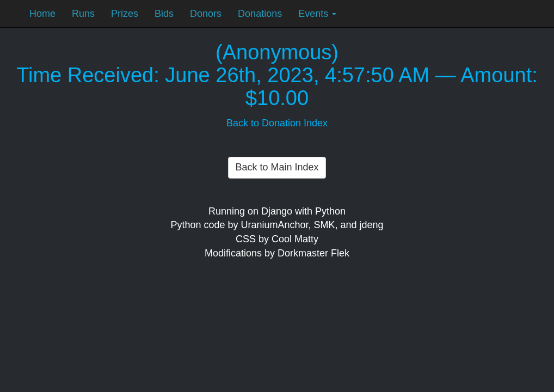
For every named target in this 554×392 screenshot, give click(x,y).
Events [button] (317, 14)
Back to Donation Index (277, 123)
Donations (260, 14)
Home (42, 14)
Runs (83, 14)
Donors (206, 14)
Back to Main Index (277, 167)
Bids (164, 14)
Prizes (125, 14)
